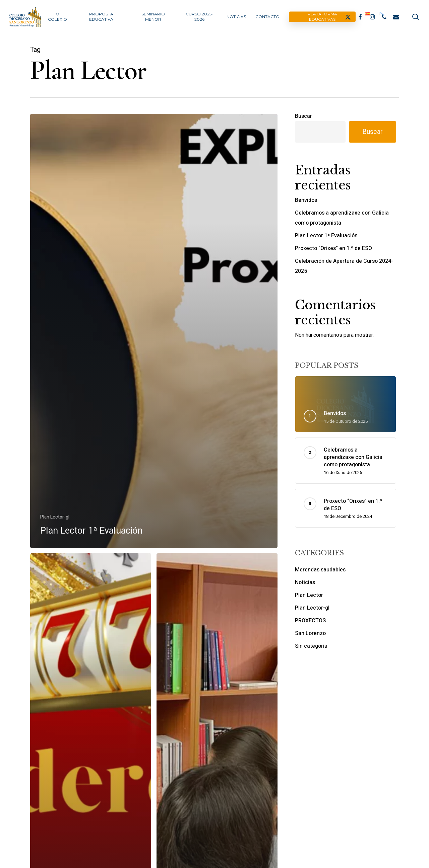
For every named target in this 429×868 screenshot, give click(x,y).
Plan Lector (309, 595)
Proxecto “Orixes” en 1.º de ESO (333, 248)
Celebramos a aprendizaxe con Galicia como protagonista (342, 218)
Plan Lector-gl (55, 517)
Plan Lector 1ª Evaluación (326, 236)
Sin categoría (311, 646)
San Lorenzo (310, 633)
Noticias (305, 582)
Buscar (303, 116)
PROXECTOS (310, 621)
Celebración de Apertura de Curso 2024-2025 (344, 266)
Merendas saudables (320, 570)
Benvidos (306, 200)
